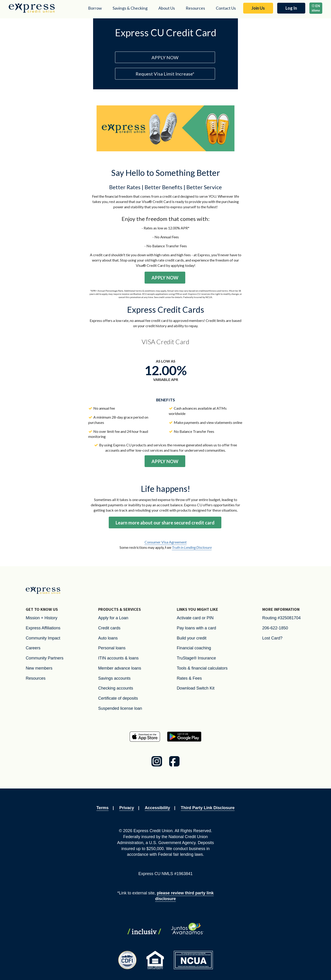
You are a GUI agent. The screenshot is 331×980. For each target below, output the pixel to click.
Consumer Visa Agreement (166, 542)
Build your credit (192, 638)
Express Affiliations (43, 628)
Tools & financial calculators (202, 668)
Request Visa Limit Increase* (165, 74)
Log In (291, 8)
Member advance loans (120, 668)
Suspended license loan (120, 708)
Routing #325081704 (281, 618)
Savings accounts (114, 678)
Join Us (258, 8)
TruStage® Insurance (196, 658)
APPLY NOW (165, 57)
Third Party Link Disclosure (208, 808)
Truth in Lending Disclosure (192, 547)
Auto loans (108, 638)
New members (39, 668)
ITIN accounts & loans (118, 658)
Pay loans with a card (196, 628)
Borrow (95, 8)
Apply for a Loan (113, 618)
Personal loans (112, 648)
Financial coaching (194, 648)
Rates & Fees (189, 678)
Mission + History (42, 618)
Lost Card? (272, 638)
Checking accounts (116, 688)
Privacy (127, 808)
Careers (33, 648)
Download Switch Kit (196, 688)
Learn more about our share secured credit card (165, 523)
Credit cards (109, 628)
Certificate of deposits (118, 698)
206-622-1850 (275, 628)
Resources (195, 8)
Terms (103, 808)
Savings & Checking (130, 8)
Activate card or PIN (195, 618)
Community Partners (45, 658)
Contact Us (226, 8)
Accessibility (157, 808)
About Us (167, 8)
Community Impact (43, 638)
